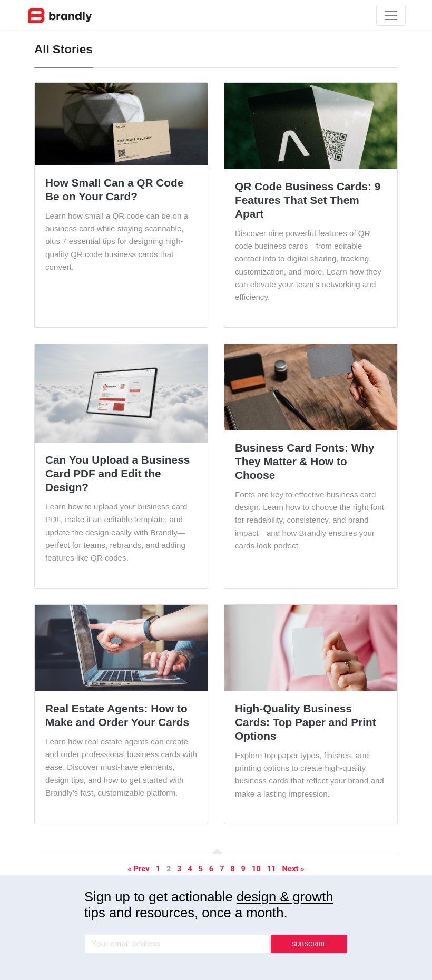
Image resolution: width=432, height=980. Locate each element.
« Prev (139, 869)
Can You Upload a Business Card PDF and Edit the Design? (117, 473)
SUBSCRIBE (309, 944)
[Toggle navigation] (391, 15)
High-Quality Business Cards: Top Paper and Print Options (306, 722)
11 (272, 869)
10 (256, 869)
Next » (293, 869)
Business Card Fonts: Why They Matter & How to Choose (305, 461)
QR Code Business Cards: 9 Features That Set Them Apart (308, 200)
